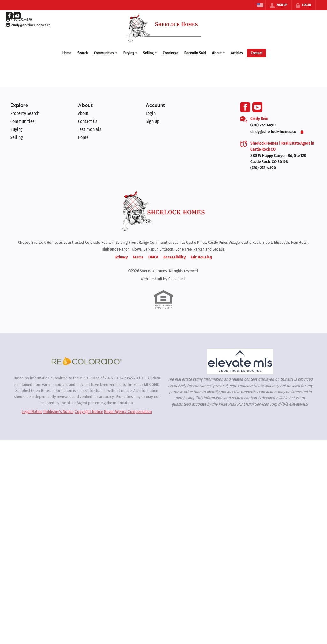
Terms (138, 256)
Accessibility (175, 256)
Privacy (122, 256)
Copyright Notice (89, 411)
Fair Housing (201, 256)
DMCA (153, 256)
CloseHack (177, 278)
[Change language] (260, 5)
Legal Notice (32, 411)
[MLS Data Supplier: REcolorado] (87, 361)
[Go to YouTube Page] (17, 16)
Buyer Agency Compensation (128, 411)
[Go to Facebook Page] (9, 16)
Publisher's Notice (58, 411)
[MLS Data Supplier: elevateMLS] (240, 361)
